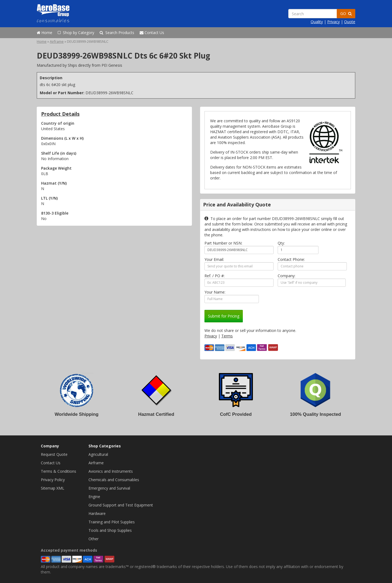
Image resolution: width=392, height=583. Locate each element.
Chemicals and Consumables (114, 480)
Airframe (57, 42)
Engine (94, 497)
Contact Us (152, 33)
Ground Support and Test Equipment (121, 505)
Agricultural (98, 454)
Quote (350, 22)
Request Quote (54, 454)
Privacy (333, 22)
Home (45, 33)
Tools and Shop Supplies (110, 530)
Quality (317, 22)
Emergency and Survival (109, 488)
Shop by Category (76, 33)
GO (346, 13)
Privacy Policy (53, 480)
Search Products (117, 33)
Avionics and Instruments (111, 471)
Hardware (97, 513)
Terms (227, 336)
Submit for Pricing (224, 316)
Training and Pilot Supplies (112, 522)
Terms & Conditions (59, 471)
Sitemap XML (53, 488)
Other (94, 539)
